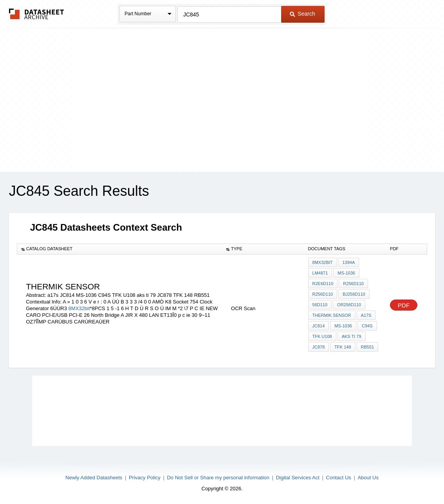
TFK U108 (322, 336)
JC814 (319, 326)
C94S (367, 326)
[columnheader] (119, 249)
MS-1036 (346, 273)
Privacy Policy (145, 478)
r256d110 (353, 284)
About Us (368, 478)
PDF (404, 305)
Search (302, 14)
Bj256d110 (354, 294)
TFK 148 (343, 347)
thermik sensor (332, 315)
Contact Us (339, 478)
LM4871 (320, 273)
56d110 (320, 305)
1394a (349, 262)
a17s (366, 315)
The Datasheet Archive (37, 14)
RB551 (368, 347)
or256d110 (349, 305)
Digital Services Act (298, 478)
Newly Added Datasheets (94, 478)
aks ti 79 (352, 336)
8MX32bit (79, 308)
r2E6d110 (323, 284)
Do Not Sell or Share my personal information (218, 478)
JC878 (319, 347)
